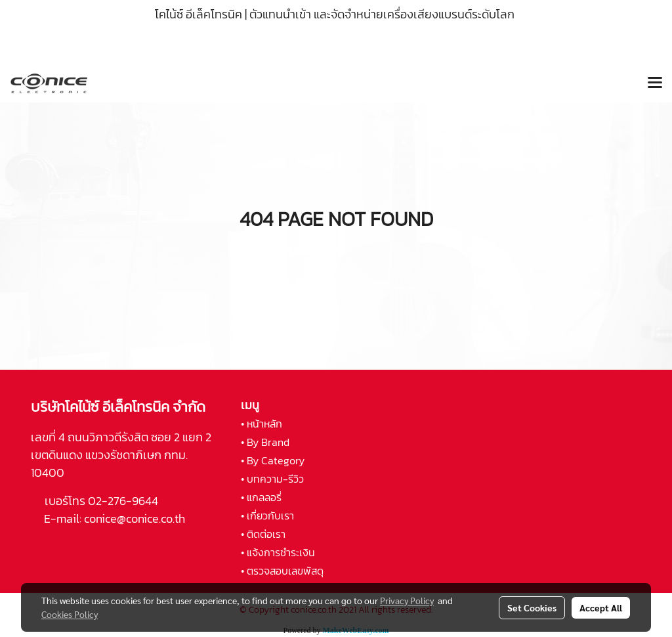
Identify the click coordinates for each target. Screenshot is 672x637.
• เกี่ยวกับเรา (267, 516)
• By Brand (265, 442)
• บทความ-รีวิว (272, 479)
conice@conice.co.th (136, 518)
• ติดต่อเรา (263, 534)
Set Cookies (532, 607)
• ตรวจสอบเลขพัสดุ (282, 571)
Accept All (601, 607)
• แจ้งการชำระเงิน (278, 552)
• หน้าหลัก (262, 424)
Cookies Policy (70, 614)
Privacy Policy (407, 600)
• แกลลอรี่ (261, 497)
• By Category (273, 460)
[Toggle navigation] (655, 83)
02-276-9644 (123, 501)
